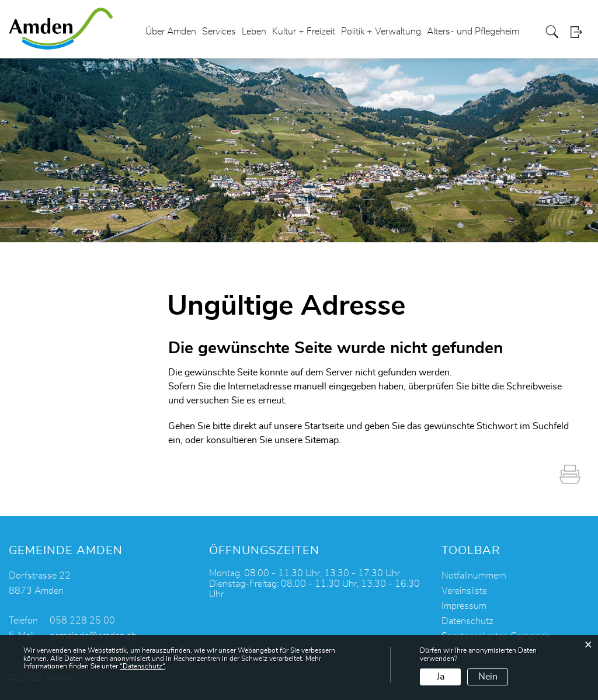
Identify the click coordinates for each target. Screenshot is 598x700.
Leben (254, 32)
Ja (441, 677)
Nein (488, 677)
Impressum (464, 606)
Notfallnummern (474, 576)
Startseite (324, 426)
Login (580, 32)
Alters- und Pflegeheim (473, 32)
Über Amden (171, 32)
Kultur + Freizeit (304, 32)
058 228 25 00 (82, 621)
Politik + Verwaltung (381, 32)
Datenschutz (467, 621)
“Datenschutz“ (142, 666)
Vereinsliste (464, 591)
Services (219, 32)
